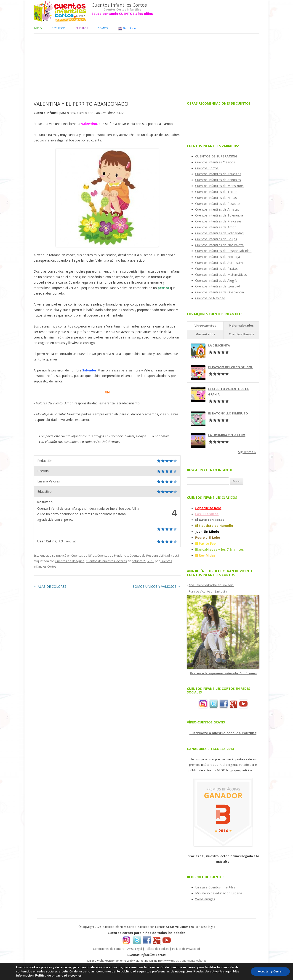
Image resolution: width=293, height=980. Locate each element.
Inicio (38, 28)
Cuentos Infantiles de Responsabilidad (223, 251)
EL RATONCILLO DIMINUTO (228, 413)
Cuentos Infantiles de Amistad (217, 209)
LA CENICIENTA (219, 345)
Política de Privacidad (186, 949)
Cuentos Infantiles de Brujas (216, 239)
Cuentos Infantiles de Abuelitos (218, 174)
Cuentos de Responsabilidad (150, 555)
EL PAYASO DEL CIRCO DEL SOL (230, 367)
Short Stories (127, 29)
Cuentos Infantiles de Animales (218, 180)
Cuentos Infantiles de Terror (216, 192)
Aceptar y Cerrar (270, 971)
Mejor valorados (241, 325)
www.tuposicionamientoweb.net (185, 961)
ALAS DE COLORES (50, 586)
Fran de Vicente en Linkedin (208, 591)
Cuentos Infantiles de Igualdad (218, 286)
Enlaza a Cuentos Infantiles (215, 887)
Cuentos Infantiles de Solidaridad (219, 233)
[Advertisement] (146, 66)
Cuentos (82, 28)
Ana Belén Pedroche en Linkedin (211, 585)
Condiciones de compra (109, 949)
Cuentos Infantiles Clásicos (215, 162)
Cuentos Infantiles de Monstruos (219, 186)
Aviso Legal (135, 949)
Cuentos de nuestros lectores (106, 561)
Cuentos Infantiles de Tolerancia (219, 215)
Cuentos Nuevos (241, 334)
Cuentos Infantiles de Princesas (218, 221)
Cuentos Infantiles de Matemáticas (221, 275)
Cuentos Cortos (207, 168)
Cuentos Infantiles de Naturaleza (219, 245)
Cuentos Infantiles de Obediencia (220, 292)
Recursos (59, 28)
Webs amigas (205, 899)
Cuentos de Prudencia (113, 555)
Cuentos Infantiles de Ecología (218, 257)
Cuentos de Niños (84, 555)
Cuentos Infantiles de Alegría (216, 280)
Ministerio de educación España (219, 893)
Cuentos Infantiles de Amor (215, 227)
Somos (103, 28)
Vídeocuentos (205, 325)
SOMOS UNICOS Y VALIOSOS (157, 586)
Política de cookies (157, 949)
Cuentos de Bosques (70, 561)
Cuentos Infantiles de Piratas (216, 269)
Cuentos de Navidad (210, 298)
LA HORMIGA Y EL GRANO (227, 435)
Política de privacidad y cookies (58, 976)
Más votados (205, 334)
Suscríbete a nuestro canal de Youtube (223, 733)
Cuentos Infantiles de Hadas (216, 198)
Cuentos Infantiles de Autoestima (220, 263)
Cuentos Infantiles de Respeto (217, 204)
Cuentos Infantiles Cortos (119, 5)
